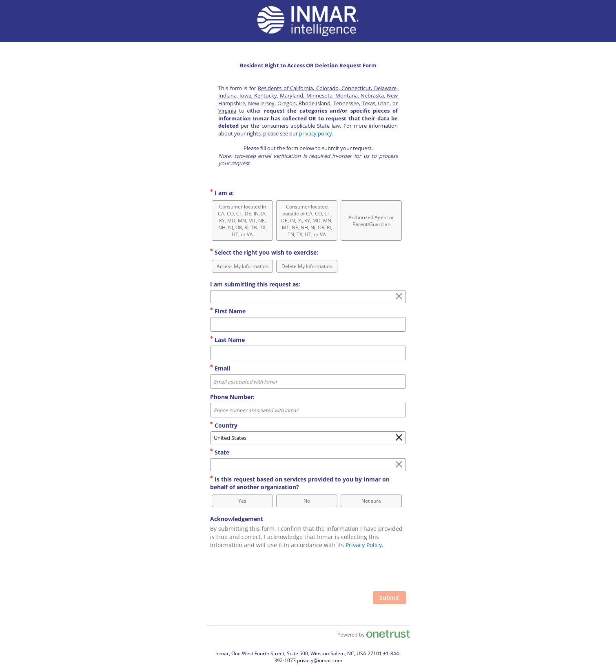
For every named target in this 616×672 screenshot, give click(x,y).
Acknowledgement (237, 519)
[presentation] (344, 571)
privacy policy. (316, 133)
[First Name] (308, 324)
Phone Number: (232, 397)
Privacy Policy (364, 545)
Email (220, 368)
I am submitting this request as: (255, 284)
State (220, 452)
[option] (242, 221)
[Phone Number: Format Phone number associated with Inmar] (308, 410)
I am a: (222, 193)
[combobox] (308, 297)
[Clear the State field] (399, 465)
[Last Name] (308, 353)
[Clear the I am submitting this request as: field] (399, 297)
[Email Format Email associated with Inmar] (308, 381)
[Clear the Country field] (399, 438)
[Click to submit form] (389, 598)
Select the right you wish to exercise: (264, 252)
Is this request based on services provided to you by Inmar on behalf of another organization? (300, 483)
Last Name (227, 340)
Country (224, 425)
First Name (228, 311)
